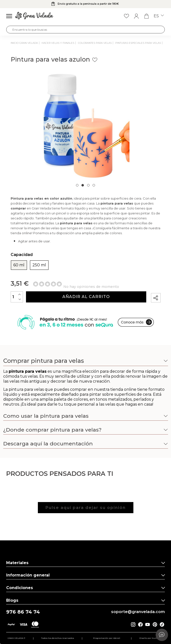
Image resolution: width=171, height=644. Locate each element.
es (159, 16)
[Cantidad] (17, 297)
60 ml (19, 265)
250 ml (39, 265)
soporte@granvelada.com (138, 612)
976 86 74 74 (23, 612)
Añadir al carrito (86, 297)
